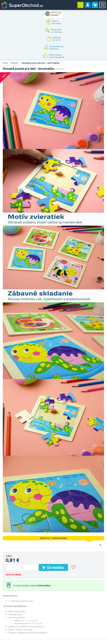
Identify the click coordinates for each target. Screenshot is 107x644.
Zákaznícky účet (88, 7)
